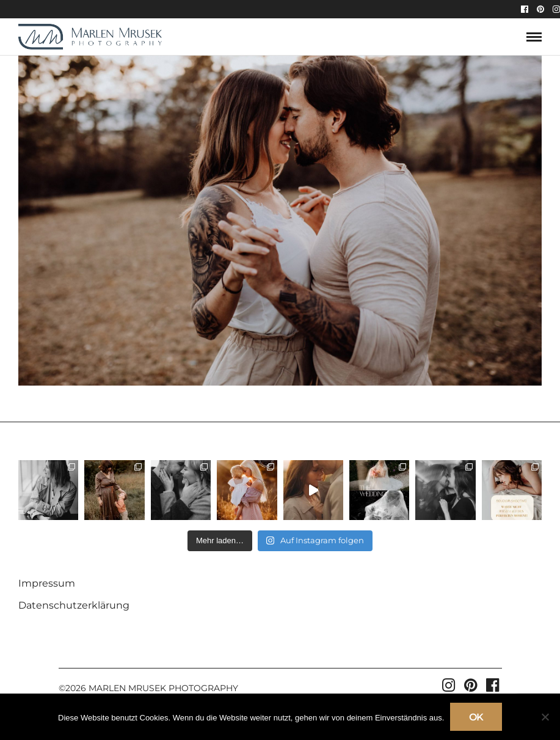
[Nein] (545, 717)
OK (476, 717)
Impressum (47, 583)
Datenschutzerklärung (74, 605)
